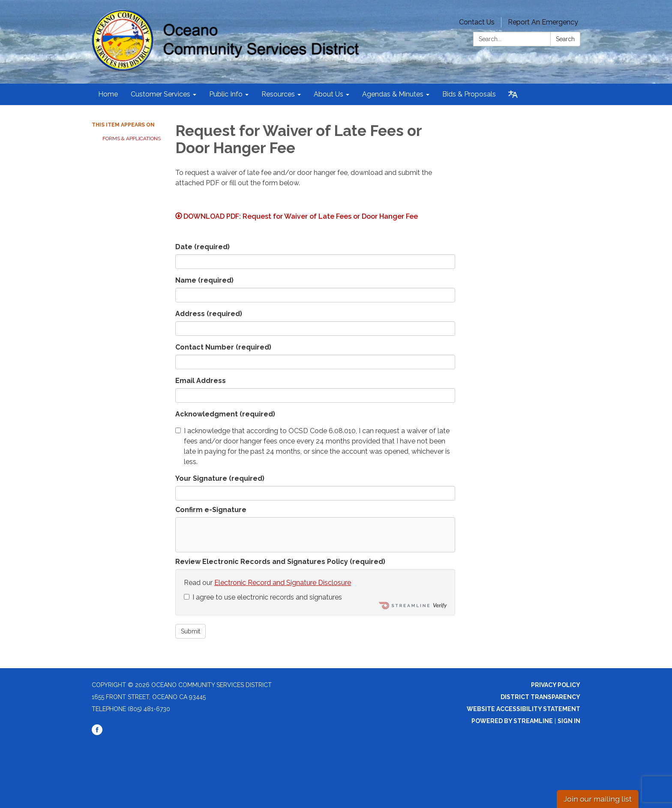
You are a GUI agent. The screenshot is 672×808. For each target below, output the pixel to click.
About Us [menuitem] (328, 94)
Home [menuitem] (108, 94)
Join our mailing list (598, 799)
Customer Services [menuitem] (160, 94)
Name (204, 280)
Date (202, 247)
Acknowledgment (225, 414)
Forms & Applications (132, 139)
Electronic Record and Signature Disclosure (283, 583)
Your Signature (220, 478)
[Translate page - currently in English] (513, 94)
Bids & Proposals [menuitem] (469, 94)
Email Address (201, 381)
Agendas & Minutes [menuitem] (393, 94)
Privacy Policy (556, 685)
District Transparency (540, 697)
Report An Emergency (543, 22)
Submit (190, 631)
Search (565, 39)
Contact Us (477, 22)
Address (209, 314)
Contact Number (223, 347)
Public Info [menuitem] (226, 94)
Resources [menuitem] (278, 94)
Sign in (569, 721)
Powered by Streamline (512, 721)
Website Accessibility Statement (523, 709)
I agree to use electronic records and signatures (263, 597)
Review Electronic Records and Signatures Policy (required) (280, 562)
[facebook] (97, 733)
